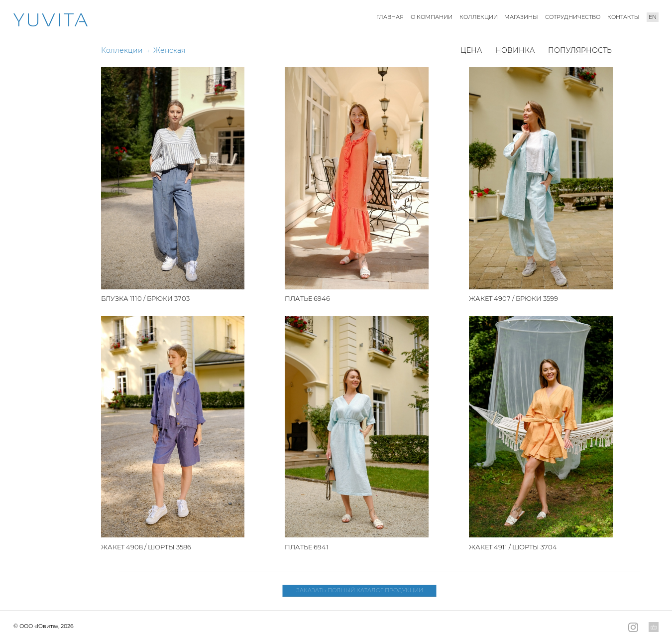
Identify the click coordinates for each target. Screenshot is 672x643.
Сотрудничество (573, 17)
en (653, 17)
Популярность (580, 50)
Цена (471, 50)
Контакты (623, 17)
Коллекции (479, 17)
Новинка (515, 50)
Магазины (521, 17)
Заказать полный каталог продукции (360, 590)
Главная (390, 17)
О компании (432, 17)
